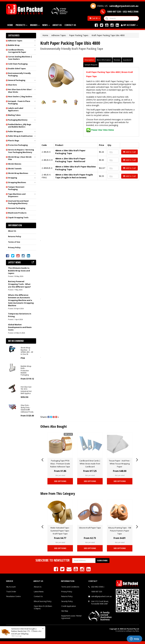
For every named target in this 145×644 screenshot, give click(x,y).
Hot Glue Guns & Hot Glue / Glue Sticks (20, 91)
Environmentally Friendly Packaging (19, 74)
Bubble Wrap (14, 45)
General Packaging (17, 80)
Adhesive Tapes (15, 41)
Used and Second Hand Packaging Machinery (18, 202)
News (46, 25)
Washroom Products (17, 213)
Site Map (65, 611)
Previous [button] (42, 459)
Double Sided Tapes (17, 69)
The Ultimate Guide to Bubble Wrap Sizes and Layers (19, 271)
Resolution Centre (14, 596)
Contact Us (70, 25)
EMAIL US (114, 6)
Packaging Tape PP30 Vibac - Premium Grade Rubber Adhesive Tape (60, 464)
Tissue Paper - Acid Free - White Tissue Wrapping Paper (120, 464)
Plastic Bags (14, 141)
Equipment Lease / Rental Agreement (71, 617)
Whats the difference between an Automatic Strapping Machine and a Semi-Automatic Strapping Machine (21, 300)
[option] (60, 459)
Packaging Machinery (18, 120)
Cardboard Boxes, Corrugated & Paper (17, 51)
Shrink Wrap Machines (18, 173)
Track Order (11, 592)
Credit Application (69, 606)
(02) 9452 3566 (97, 587)
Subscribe (102, 560)
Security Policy (67, 601)
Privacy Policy (14, 248)
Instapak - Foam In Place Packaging (19, 102)
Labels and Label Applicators (16, 109)
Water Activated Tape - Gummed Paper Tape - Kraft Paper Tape (60, 531)
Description (89, 60)
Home (10, 25)
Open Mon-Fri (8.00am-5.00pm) (43, 607)
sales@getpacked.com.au (101, 596)
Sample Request (91, 65)
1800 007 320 (97, 592)
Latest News (39, 592)
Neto (137, 631)
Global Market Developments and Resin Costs (20, 327)
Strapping (13, 178)
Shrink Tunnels (15, 169)
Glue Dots (12, 85)
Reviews (117, 60)
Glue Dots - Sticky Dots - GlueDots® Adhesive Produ (27, 409)
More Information (104, 60)
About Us (57, 25)
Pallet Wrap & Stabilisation (20, 136)
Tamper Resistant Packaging (16, 188)
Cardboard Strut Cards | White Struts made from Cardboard (90, 464)
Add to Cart (129, 152)
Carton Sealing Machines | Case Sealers (20, 58)
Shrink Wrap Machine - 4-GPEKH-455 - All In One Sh (27, 351)
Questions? (127, 60)
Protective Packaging (18, 145)
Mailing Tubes (14, 115)
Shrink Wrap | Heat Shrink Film (20, 158)
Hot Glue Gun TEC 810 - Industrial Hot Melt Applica (26, 390)
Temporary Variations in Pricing (20, 315)
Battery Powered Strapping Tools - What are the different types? (19, 284)
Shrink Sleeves (15, 164)
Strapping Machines (17, 182)
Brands (35, 25)
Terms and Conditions (70, 587)
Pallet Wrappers (15, 132)
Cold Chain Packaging (18, 64)
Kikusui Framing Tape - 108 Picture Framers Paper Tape (120, 531)
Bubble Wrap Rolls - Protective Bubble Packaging (26, 371)
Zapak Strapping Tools (18, 218)
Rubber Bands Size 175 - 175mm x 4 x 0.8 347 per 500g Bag (26, 632)
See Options (60, 481)
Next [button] (137, 459)
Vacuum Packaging (17, 208)
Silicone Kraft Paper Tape (90, 528)
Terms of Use (14, 242)
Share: (50, 417)
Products (22, 25)
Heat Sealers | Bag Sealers (20, 97)
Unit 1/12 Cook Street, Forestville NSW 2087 (100, 603)
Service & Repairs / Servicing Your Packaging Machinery (21, 151)
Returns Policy (15, 236)
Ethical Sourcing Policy (43, 601)
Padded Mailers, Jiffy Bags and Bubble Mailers (20, 126)
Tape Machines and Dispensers (17, 195)
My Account (11, 587)
